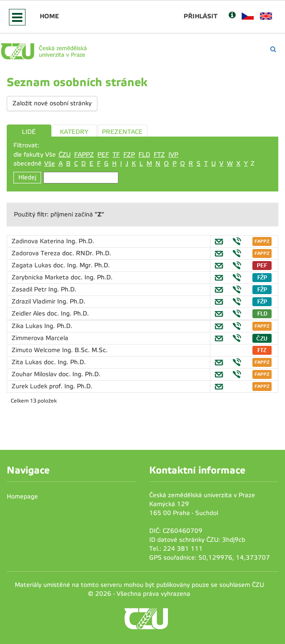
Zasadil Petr (30, 289)
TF (116, 155)
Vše (50, 164)
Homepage (22, 497)
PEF (103, 155)
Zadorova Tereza (37, 253)
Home (49, 16)
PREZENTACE (122, 132)
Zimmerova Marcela (40, 338)
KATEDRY (74, 132)
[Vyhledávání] (273, 49)
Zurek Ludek (30, 386)
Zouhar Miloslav (35, 374)
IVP (173, 155)
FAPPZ (84, 155)
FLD (144, 155)
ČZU (65, 155)
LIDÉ (29, 132)
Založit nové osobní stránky (52, 103)
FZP (129, 155)
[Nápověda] (232, 16)
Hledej (27, 177)
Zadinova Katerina (39, 241)
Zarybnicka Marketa (41, 277)
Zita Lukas (28, 362)
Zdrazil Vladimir (34, 301)
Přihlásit (201, 16)
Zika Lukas (28, 326)
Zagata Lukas (32, 265)
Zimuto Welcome (37, 350)
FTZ (159, 155)
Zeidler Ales (29, 314)
